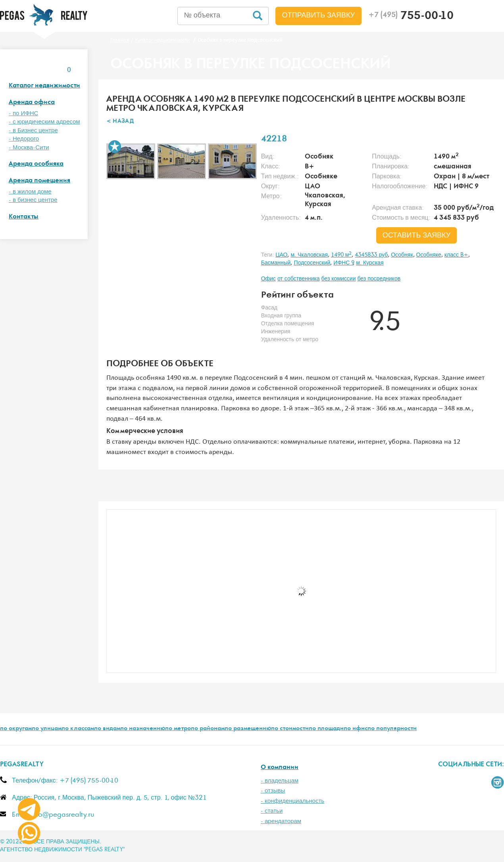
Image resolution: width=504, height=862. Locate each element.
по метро (178, 729)
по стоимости (290, 729)
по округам (16, 729)
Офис (268, 279)
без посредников (379, 279)
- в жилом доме (30, 192)
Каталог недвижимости (44, 86)
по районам (208, 729)
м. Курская (370, 263)
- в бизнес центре (33, 200)
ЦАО (281, 255)
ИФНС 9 (343, 263)
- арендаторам (281, 821)
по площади (326, 729)
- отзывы (273, 791)
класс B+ (456, 255)
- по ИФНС (23, 113)
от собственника (299, 279)
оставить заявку (417, 236)
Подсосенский (312, 263)
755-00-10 (411, 17)
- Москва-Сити (29, 148)
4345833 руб (371, 255)
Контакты (24, 217)
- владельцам (280, 781)
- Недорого (24, 139)
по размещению (248, 729)
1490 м (341, 255)
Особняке (429, 255)
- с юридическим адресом (44, 122)
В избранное (115, 147)
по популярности (392, 729)
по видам (107, 729)
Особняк (402, 255)
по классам (78, 729)
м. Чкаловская (309, 255)
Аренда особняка (36, 164)
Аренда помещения (39, 181)
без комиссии (339, 279)
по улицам (47, 729)
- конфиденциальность (292, 801)
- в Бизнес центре (33, 130)
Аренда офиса (32, 103)
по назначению (143, 729)
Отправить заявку (319, 15)
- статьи (272, 811)
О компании (280, 768)
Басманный (276, 263)
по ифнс (356, 729)
